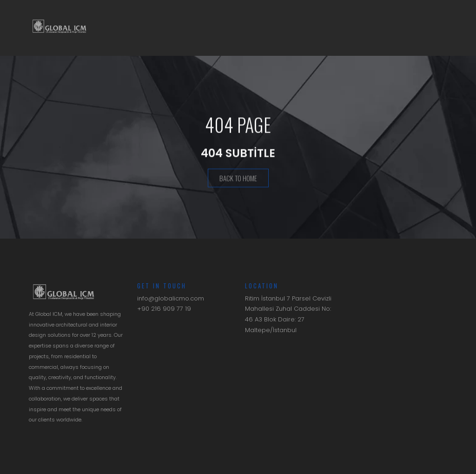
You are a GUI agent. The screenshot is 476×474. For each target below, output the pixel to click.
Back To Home (238, 179)
